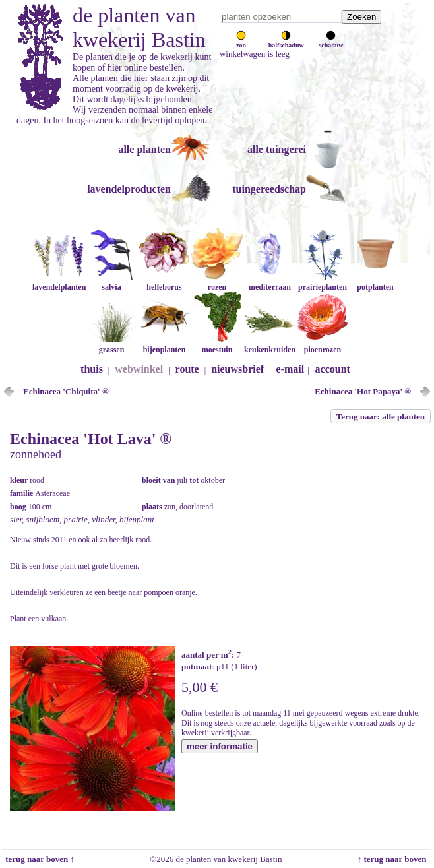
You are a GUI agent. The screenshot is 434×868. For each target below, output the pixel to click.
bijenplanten (164, 345)
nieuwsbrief (237, 369)
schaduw (331, 42)
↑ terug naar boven (394, 859)
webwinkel (139, 369)
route (187, 369)
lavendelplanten (59, 282)
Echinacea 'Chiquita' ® (66, 391)
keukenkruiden (270, 345)
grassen (111, 345)
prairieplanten (323, 282)
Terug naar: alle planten (381, 417)
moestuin (217, 345)
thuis (92, 369)
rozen (217, 282)
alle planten (144, 149)
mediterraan (270, 282)
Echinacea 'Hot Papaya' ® (363, 391)
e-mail (291, 369)
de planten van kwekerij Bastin (139, 27)
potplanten (375, 282)
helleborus (164, 282)
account (333, 369)
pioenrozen (323, 345)
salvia (111, 282)
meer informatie (220, 746)
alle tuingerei (277, 149)
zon (241, 42)
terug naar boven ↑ (39, 859)
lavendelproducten (129, 189)
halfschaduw (286, 42)
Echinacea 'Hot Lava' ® (91, 439)
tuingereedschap (269, 189)
